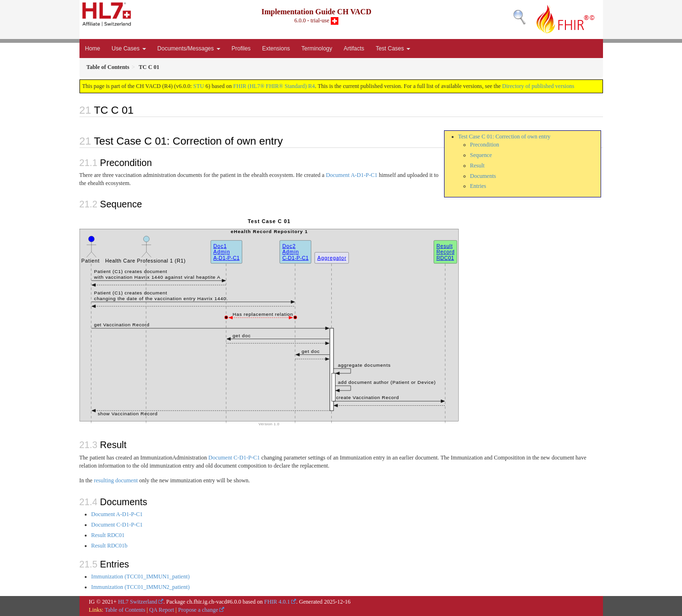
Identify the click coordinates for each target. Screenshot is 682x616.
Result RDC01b (109, 546)
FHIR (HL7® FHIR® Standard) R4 (274, 86)
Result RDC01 (108, 535)
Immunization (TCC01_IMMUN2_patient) (141, 587)
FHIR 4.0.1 (277, 602)
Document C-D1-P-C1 (234, 458)
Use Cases (129, 49)
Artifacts (354, 49)
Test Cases (393, 49)
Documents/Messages (189, 49)
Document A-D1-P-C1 (352, 175)
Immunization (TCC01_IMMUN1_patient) (141, 577)
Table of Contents (125, 610)
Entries (478, 186)
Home (93, 49)
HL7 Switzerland (138, 602)
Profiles (241, 49)
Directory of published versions (538, 86)
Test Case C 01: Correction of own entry (504, 137)
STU (199, 86)
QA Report (162, 610)
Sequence (481, 155)
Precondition (485, 145)
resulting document (116, 480)
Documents (483, 176)
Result (478, 166)
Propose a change (198, 610)
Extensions (276, 49)
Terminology (317, 49)
